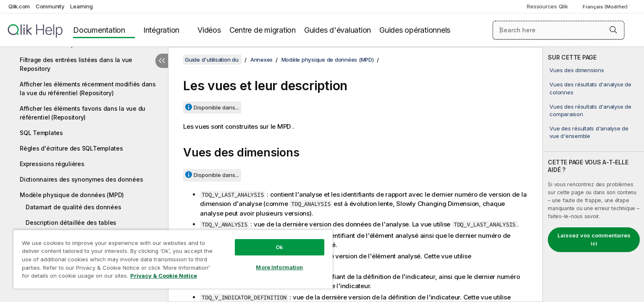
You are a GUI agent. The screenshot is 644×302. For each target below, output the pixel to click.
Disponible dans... (216, 107)
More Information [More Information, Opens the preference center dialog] (279, 267)
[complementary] (593, 174)
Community (50, 6)
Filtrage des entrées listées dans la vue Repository (76, 64)
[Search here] (559, 30)
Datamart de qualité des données (73, 207)
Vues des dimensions (577, 70)
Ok (279, 247)
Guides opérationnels (415, 30)
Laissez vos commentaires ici (594, 240)
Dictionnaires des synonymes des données (81, 179)
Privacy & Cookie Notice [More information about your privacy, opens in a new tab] (164, 276)
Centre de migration (263, 30)
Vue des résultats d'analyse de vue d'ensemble (589, 132)
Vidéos (209, 30)
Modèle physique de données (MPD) (72, 195)
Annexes (262, 60)
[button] (613, 30)
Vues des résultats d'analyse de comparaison (590, 110)
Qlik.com (19, 6)
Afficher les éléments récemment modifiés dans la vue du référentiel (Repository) (88, 89)
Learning (81, 6)
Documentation (99, 30)
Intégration (161, 30)
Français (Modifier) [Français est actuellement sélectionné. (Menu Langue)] (606, 7)
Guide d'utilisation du (212, 60)
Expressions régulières (52, 164)
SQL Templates (41, 133)
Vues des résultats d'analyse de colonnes (590, 88)
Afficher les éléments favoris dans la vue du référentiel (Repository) (83, 113)
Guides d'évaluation (338, 30)
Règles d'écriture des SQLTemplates (71, 148)
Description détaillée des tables (71, 223)
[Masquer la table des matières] (162, 61)
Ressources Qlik (547, 6)
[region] (173, 259)
